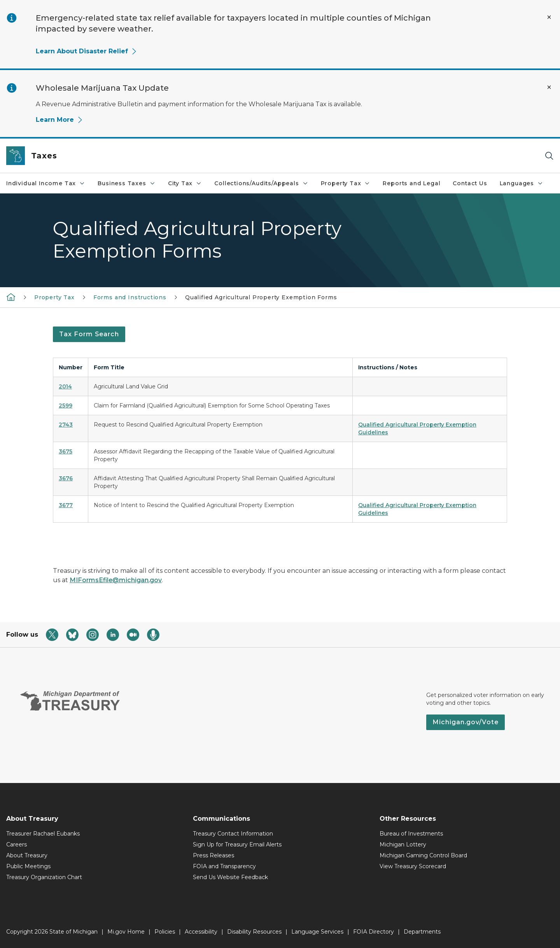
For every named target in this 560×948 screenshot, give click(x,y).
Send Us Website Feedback (230, 877)
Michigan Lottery (403, 844)
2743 (66, 425)
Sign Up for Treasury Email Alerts (237, 844)
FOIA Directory (374, 932)
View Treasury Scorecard (413, 866)
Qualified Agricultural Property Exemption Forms (261, 297)
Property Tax (346, 183)
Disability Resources (254, 932)
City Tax (185, 183)
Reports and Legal (411, 183)
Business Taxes (126, 183)
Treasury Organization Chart (44, 877)
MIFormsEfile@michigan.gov (116, 580)
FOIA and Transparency (224, 866)
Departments (422, 932)
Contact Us (470, 183)
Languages (521, 183)
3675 (66, 451)
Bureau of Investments (411, 834)
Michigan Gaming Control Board (423, 855)
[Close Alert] (549, 17)
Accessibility (201, 932)
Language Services (317, 932)
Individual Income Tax (46, 183)
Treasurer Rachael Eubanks (43, 834)
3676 (66, 478)
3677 (66, 505)
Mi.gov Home (126, 932)
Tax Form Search (89, 334)
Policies (165, 932)
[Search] (549, 156)
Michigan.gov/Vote (465, 722)
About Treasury (27, 855)
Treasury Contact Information (233, 834)
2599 (66, 406)
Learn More (59, 120)
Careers (17, 844)
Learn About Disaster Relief (87, 51)
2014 (65, 386)
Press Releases (213, 855)
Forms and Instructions (130, 297)
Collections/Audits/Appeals (261, 183)
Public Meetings (28, 866)
